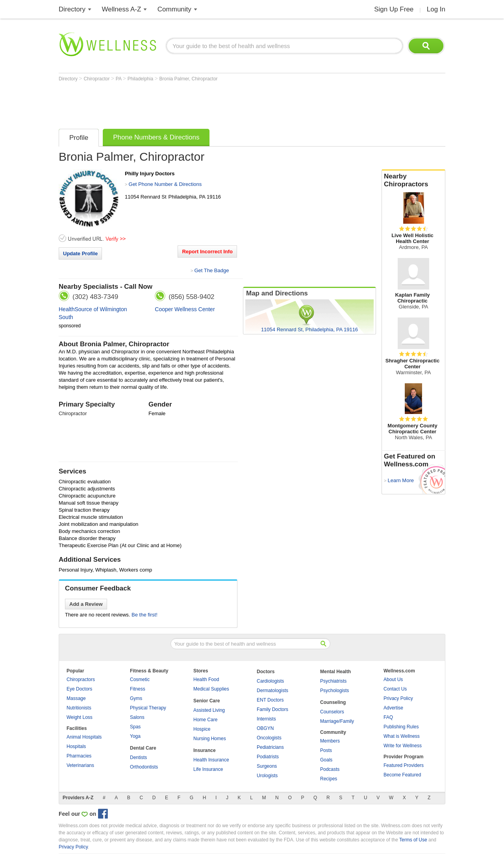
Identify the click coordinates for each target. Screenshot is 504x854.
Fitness (138, 689)
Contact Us (395, 689)
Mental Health (335, 672)
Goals (326, 760)
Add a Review (86, 604)
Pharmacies (79, 756)
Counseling (333, 702)
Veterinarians (80, 765)
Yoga (135, 736)
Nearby (413, 180)
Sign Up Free (394, 9)
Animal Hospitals (84, 737)
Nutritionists (79, 708)
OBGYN (265, 728)
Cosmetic (140, 679)
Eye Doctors (79, 689)
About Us (393, 679)
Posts (326, 750)
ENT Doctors (270, 700)
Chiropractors (81, 679)
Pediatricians (270, 747)
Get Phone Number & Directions (165, 184)
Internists (266, 719)
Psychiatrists (333, 681)
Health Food (206, 679)
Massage (76, 698)
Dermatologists (272, 691)
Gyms (136, 698)
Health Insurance (211, 760)
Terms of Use (413, 840)
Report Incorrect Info (207, 252)
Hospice (202, 729)
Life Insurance (208, 769)
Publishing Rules (401, 727)
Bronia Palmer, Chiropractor (189, 79)
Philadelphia (141, 79)
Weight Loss (80, 717)
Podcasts (330, 769)
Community (174, 9)
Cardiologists (270, 681)
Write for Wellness (403, 746)
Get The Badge (211, 270)
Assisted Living (209, 710)
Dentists (138, 757)
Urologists (267, 776)
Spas (135, 727)
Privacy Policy (398, 698)
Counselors (332, 712)
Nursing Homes (210, 739)
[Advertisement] (202, 103)
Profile (79, 138)
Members (330, 741)
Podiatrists (268, 757)
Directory (72, 9)
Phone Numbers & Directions (156, 137)
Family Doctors (272, 709)
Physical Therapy (148, 708)
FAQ (388, 717)
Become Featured (402, 775)
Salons (137, 717)
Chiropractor (97, 79)
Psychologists (334, 691)
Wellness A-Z (122, 9)
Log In (436, 9)
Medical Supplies (211, 689)
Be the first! (145, 615)
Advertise (393, 708)
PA (119, 79)
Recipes (329, 779)
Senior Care (207, 701)
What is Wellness (402, 736)
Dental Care (143, 748)
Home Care (205, 720)
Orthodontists (144, 767)
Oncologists (269, 738)
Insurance (205, 750)
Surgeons (267, 766)
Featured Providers (404, 765)
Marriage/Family (337, 721)
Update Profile (80, 253)
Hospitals (76, 746)
